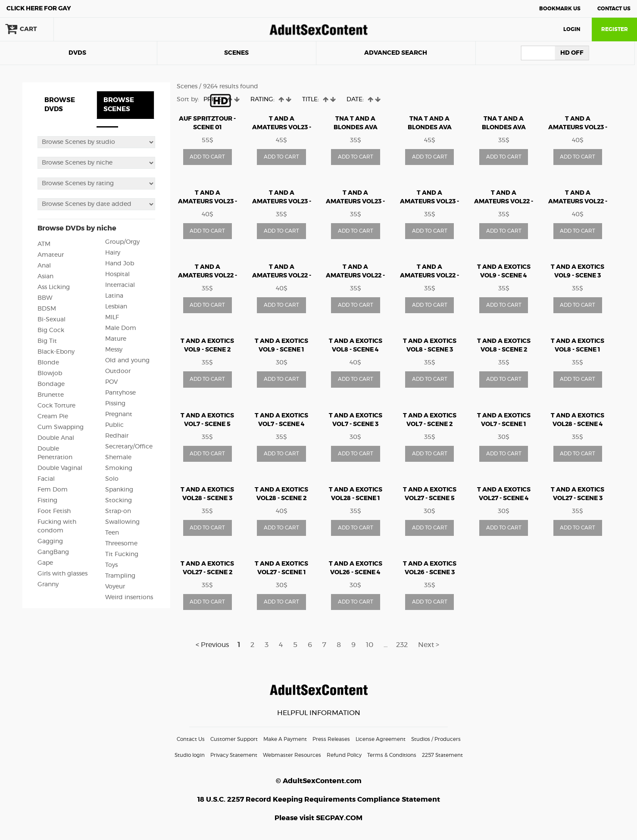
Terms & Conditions (392, 755)
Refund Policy (344, 755)
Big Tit (47, 341)
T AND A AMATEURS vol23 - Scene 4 (282, 128)
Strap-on (118, 511)
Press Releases (331, 739)
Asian (45, 277)
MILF (112, 317)
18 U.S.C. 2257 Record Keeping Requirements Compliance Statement (319, 800)
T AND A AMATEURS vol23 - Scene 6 (429, 202)
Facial (46, 479)
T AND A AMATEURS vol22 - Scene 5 (355, 276)
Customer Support (234, 739)
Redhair (117, 436)
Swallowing (122, 522)
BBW (45, 298)
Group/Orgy (122, 242)
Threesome (121, 544)
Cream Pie (53, 417)
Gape (45, 563)
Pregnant (119, 414)
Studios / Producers (436, 739)
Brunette (51, 395)
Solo (112, 479)
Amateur (51, 255)
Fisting (47, 501)
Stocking (119, 501)
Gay (39, 9)
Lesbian (116, 307)
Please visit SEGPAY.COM (318, 818)
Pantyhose (120, 393)
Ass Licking (54, 287)
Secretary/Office (129, 447)
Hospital (117, 274)
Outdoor (118, 371)
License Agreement (381, 739)
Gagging (50, 541)
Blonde (48, 363)
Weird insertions (129, 597)
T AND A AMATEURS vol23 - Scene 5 (355, 202)
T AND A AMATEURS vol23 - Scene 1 (578, 128)
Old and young (127, 361)
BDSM (47, 309)
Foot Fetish (54, 511)
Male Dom (121, 328)
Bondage (51, 384)
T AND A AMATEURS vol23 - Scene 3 (282, 202)
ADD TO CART (207, 157)
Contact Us (614, 9)
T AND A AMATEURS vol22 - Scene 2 (578, 202)
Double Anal (56, 438)
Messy (114, 350)
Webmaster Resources (292, 755)
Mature (116, 339)
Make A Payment (285, 739)
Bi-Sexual (52, 320)
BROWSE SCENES (119, 105)
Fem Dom (53, 490)
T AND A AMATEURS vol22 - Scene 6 (429, 276)
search (82, 29)
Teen (112, 533)
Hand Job (120, 264)
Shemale (118, 457)
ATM (44, 244)
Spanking (119, 490)
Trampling (120, 576)
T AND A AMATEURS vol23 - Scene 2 (208, 202)
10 (370, 645)
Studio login (190, 755)
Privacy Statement (234, 755)
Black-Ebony (56, 352)
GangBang (53, 552)
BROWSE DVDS (60, 105)
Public (114, 425)
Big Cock (51, 330)
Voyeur (115, 587)
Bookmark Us (560, 9)
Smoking (119, 468)
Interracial (120, 285)
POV (111, 382)
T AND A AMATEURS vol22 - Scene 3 (208, 276)
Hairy (113, 253)
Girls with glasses (62, 574)
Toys (111, 565)
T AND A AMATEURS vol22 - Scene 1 (504, 202)
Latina (114, 296)
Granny (48, 585)
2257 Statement (442, 755)
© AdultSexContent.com (319, 781)
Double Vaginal (60, 468)
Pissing (115, 404)
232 (402, 645)
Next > (429, 645)
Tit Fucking (122, 554)
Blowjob (50, 373)
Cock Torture (56, 406)
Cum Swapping (61, 427)
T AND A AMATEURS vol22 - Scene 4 (282, 276)
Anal (44, 266)
